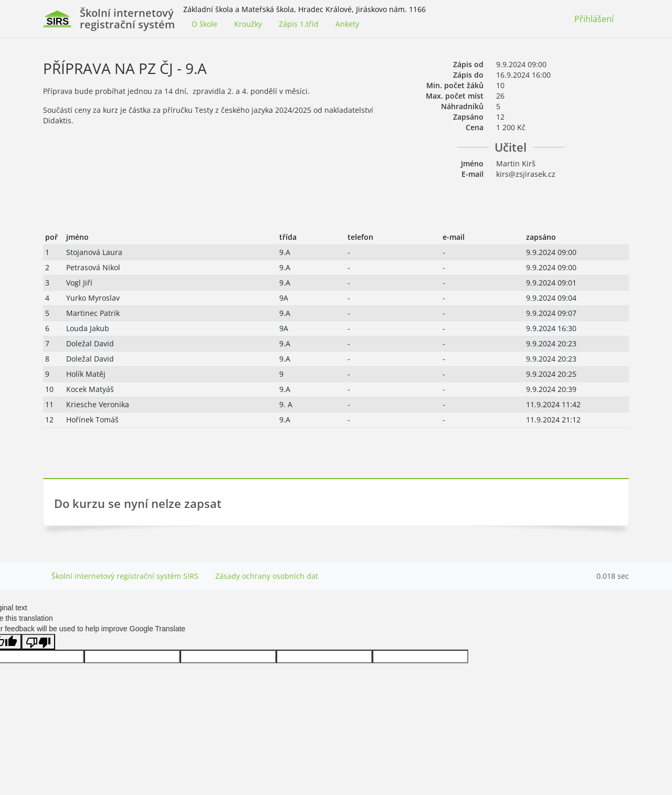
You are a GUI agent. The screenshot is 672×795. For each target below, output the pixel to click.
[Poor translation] (38, 642)
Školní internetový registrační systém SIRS (125, 576)
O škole (204, 24)
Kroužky (248, 24)
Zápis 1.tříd (299, 24)
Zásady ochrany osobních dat (267, 576)
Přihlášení (594, 19)
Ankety (347, 24)
